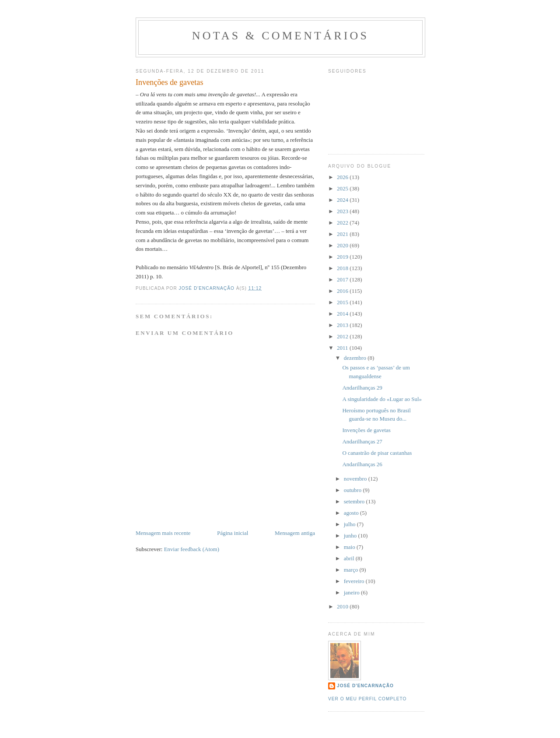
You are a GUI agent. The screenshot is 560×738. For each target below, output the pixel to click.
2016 (343, 291)
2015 (343, 302)
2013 (343, 325)
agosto (352, 513)
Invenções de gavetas (366, 430)
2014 (343, 314)
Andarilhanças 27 (362, 441)
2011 (343, 348)
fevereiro (355, 581)
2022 (343, 223)
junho (351, 536)
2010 (343, 606)
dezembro (356, 358)
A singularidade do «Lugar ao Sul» (382, 399)
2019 (343, 257)
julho (350, 524)
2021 (343, 234)
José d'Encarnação (365, 686)
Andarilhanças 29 (362, 388)
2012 (343, 336)
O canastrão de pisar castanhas (377, 453)
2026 (343, 177)
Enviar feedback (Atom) (192, 549)
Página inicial (233, 533)
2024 (343, 200)
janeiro (352, 592)
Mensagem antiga (295, 533)
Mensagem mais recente (163, 533)
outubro (353, 490)
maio (350, 547)
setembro (355, 501)
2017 (343, 279)
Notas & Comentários (280, 36)
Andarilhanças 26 (362, 464)
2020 (343, 245)
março (352, 570)
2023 (343, 211)
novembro (356, 479)
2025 (343, 188)
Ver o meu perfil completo (367, 699)
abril (350, 558)
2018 (343, 268)
